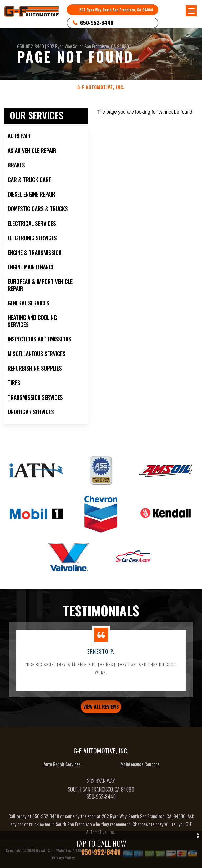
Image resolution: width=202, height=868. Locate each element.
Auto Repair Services (62, 768)
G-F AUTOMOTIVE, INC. (101, 87)
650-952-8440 (97, 23)
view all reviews (101, 711)
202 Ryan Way (59, 46)
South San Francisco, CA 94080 (101, 46)
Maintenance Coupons (140, 768)
